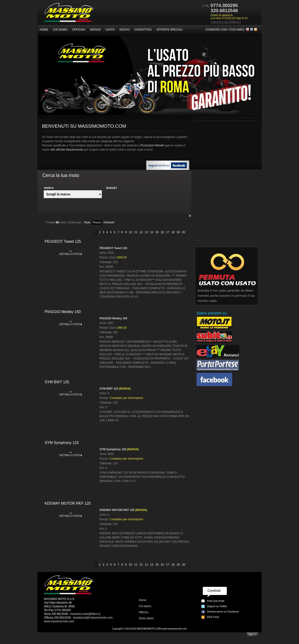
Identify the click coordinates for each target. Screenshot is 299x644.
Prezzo (97, 222)
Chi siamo (60, 30)
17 (168, 232)
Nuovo (125, 30)
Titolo (87, 222)
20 (183, 232)
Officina (79, 30)
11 (136, 232)
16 (162, 232)
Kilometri (109, 222)
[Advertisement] (227, 207)
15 (157, 232)
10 (130, 232)
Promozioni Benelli (152, 145)
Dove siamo (146, 618)
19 (178, 232)
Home (44, 30)
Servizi (95, 30)
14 (151, 232)
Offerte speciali (169, 30)
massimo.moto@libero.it (226, 22)
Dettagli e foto (71, 252)
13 (146, 232)
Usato (110, 30)
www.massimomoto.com (59, 621)
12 (141, 232)
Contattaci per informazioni (126, 398)
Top (250, 634)
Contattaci (143, 30)
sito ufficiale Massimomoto (67, 150)
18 (173, 232)
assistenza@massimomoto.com (93, 618)
